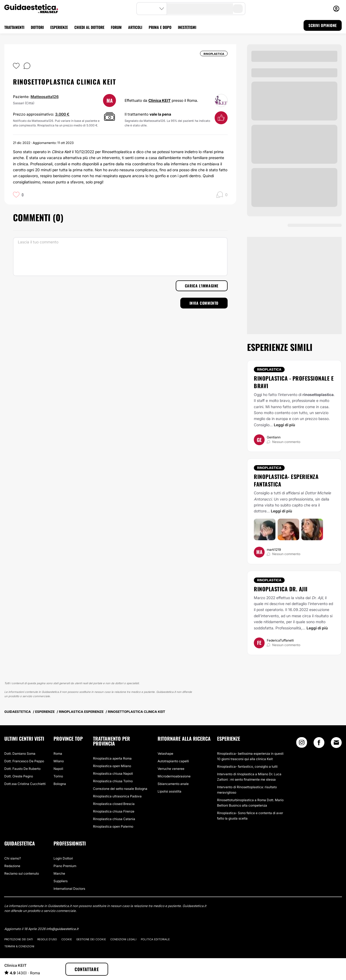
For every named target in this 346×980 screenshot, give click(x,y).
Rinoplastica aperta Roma (112, 758)
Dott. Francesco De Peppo (24, 761)
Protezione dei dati (19, 939)
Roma (58, 754)
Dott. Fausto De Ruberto (22, 769)
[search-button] (238, 9)
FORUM (116, 27)
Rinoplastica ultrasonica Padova (117, 796)
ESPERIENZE (59, 27)
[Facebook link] (319, 744)
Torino (58, 776)
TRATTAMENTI (14, 27)
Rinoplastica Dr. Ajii (281, 589)
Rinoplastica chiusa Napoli (113, 773)
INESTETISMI (187, 27)
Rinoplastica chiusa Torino (113, 781)
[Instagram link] (302, 744)
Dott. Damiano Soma (20, 754)
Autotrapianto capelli (173, 761)
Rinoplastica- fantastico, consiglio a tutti (247, 766)
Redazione (12, 866)
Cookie (67, 939)
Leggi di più (285, 425)
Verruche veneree (171, 769)
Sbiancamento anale (173, 784)
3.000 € (62, 114)
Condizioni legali (123, 939)
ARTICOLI (135, 27)
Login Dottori (63, 858)
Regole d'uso (47, 939)
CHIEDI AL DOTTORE (89, 27)
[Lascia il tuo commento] (120, 257)
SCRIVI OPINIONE (323, 25)
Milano (59, 761)
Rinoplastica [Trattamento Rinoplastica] (269, 369)
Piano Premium (65, 866)
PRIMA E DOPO (160, 27)
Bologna (60, 784)
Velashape (165, 754)
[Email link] (336, 743)
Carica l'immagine (202, 286)
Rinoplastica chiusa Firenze (114, 811)
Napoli (58, 769)
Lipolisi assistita (169, 791)
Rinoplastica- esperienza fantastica (286, 480)
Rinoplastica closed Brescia (114, 804)
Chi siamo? (13, 858)
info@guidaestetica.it (62, 929)
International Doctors (69, 889)
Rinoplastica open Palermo (113, 826)
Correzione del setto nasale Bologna (120, 789)
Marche (59, 873)
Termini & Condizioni (19, 946)
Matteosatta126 (45, 97)
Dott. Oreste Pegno (19, 776)
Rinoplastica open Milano (112, 766)
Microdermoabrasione (174, 776)
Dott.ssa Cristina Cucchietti (25, 784)
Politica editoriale (155, 939)
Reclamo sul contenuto (22, 873)
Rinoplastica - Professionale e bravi (294, 382)
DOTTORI (37, 27)
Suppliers (61, 881)
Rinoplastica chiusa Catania (114, 819)
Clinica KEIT (159, 100)
